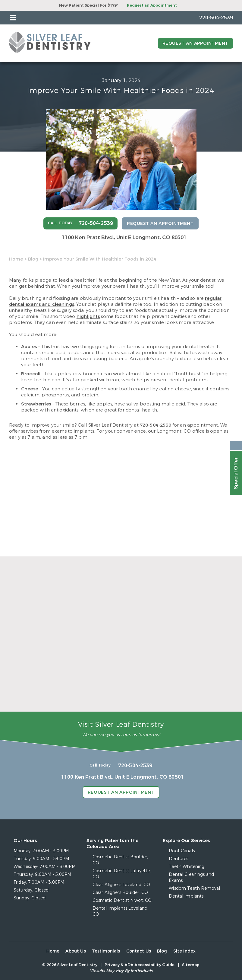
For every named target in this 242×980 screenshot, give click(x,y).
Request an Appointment (152, 5)
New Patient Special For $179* (88, 5)
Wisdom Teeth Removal (194, 888)
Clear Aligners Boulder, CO (120, 893)
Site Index (185, 951)
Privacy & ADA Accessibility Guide (140, 965)
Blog (33, 259)
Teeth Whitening (187, 867)
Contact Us (139, 951)
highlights (88, 316)
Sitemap (191, 965)
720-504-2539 (156, 425)
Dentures (178, 859)
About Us (75, 951)
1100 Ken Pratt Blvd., (124, 237)
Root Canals (182, 851)
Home (16, 259)
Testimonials (106, 951)
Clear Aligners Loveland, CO (121, 885)
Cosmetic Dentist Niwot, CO (122, 900)
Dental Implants (186, 896)
